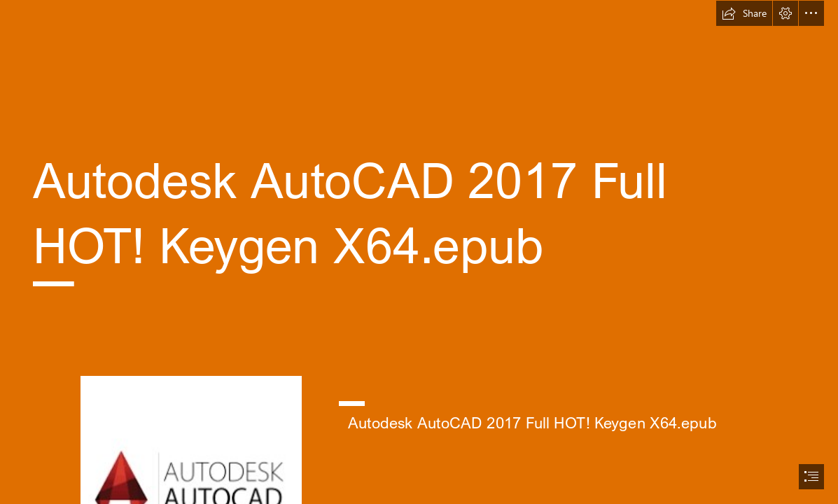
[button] (744, 13)
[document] (419, 252)
